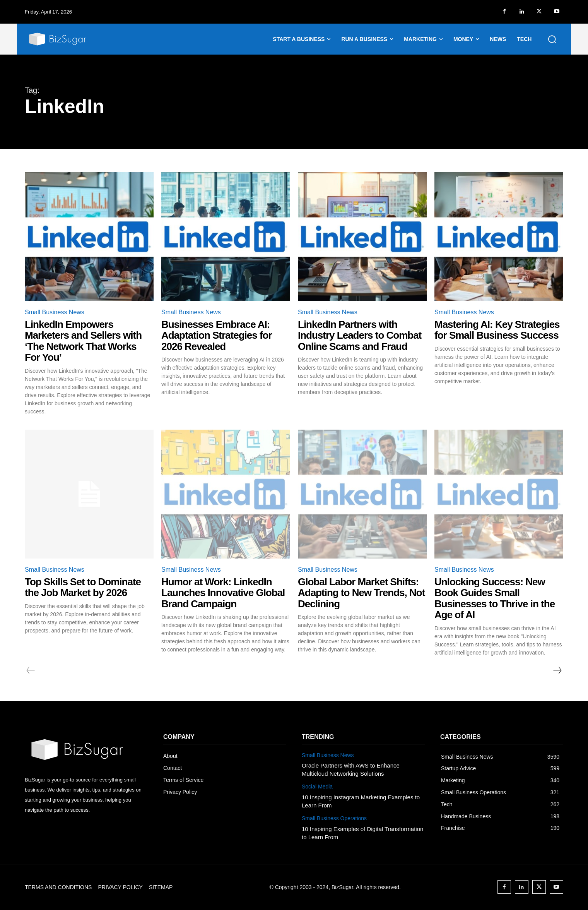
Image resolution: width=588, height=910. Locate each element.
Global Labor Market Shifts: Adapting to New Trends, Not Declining (361, 593)
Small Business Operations (334, 818)
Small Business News (55, 312)
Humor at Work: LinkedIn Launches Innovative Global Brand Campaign (223, 593)
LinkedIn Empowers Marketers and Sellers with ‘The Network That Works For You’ (83, 341)
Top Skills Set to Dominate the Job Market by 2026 (83, 587)
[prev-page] (31, 670)
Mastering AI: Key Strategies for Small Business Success (497, 330)
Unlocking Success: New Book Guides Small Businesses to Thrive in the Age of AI (495, 598)
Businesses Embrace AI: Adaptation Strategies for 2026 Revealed (217, 335)
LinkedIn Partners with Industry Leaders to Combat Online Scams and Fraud (360, 335)
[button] (552, 39)
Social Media (317, 787)
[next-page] (557, 670)
